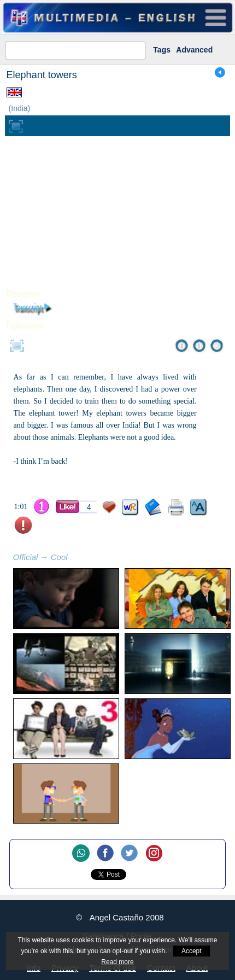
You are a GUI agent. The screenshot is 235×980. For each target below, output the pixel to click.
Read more (117, 962)
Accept (192, 951)
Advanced (194, 50)
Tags (162, 50)
